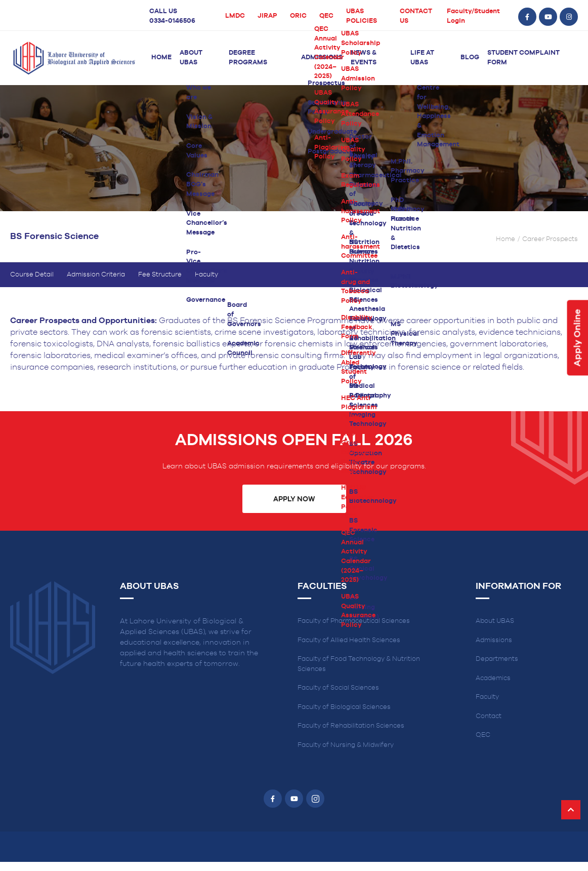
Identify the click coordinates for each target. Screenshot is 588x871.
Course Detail (32, 283)
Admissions (322, 57)
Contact (489, 725)
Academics (493, 687)
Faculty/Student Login (473, 16)
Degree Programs (248, 58)
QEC (326, 16)
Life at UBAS (422, 58)
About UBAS (191, 58)
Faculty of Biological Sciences (344, 716)
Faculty (206, 283)
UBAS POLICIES (362, 16)
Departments (497, 668)
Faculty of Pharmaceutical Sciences (354, 630)
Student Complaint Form (523, 58)
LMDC (235, 16)
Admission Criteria (96, 283)
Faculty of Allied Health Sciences (349, 649)
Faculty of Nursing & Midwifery (346, 754)
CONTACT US (416, 16)
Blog (470, 57)
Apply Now (294, 508)
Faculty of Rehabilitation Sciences (351, 735)
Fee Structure (160, 283)
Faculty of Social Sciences (338, 697)
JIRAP (267, 16)
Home (161, 57)
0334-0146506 (172, 21)
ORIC (298, 16)
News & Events (364, 58)
